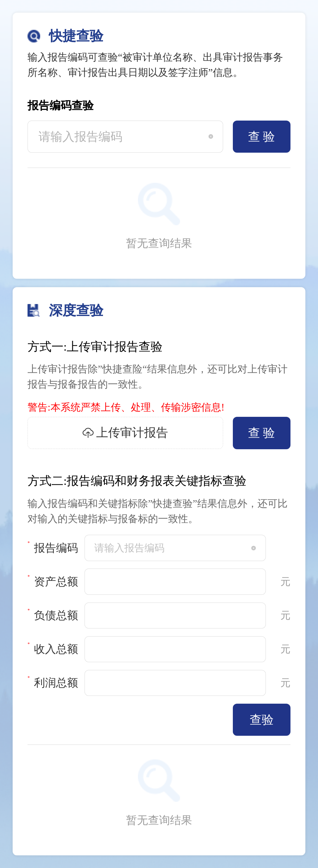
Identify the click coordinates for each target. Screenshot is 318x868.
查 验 (261, 137)
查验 (262, 720)
